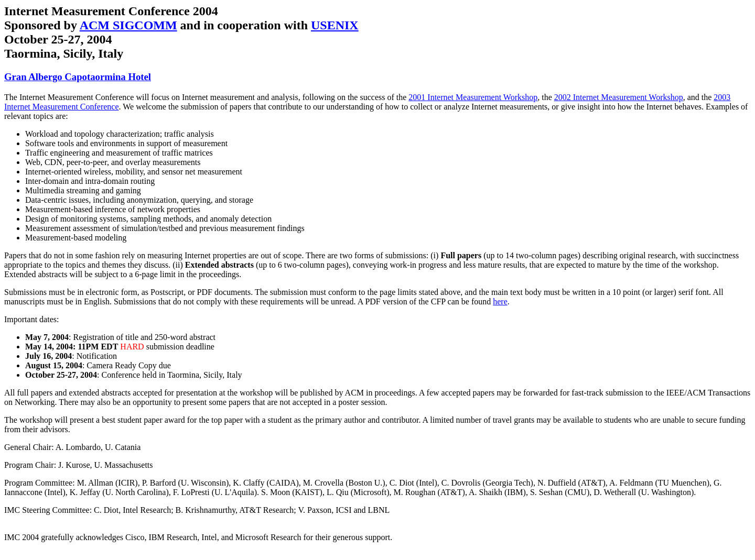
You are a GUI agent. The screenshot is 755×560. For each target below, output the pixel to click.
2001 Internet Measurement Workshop (473, 97)
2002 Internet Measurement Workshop (619, 97)
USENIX (335, 25)
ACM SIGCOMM (128, 25)
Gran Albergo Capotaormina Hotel (78, 77)
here (500, 301)
